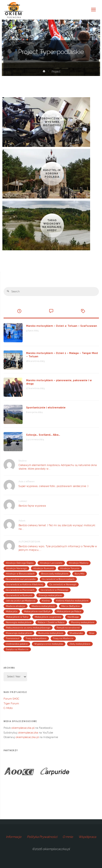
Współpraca (87, 837)
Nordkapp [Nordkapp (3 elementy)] (73, 617)
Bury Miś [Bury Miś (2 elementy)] (80, 574)
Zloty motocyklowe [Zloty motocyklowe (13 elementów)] (80, 644)
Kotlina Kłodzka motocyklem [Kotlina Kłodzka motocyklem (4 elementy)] (72, 601)
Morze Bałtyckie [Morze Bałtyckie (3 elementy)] (71, 606)
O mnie (68, 837)
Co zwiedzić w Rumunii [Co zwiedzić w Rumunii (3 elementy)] (19, 595)
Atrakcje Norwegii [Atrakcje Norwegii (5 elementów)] (16, 568)
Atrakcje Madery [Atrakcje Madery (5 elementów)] (79, 563)
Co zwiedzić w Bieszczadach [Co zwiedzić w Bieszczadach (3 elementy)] (58, 579)
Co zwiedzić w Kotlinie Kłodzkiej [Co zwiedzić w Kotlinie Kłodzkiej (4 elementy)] (24, 584)
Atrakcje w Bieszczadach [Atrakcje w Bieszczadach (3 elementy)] (20, 574)
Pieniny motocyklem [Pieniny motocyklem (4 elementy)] (83, 622)
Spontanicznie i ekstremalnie (46, 408)
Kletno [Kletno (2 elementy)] (46, 601)
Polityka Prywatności (42, 837)
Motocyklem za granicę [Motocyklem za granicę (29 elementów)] (48, 617)
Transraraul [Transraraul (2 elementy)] (13, 638)
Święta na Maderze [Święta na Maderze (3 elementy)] (17, 649)
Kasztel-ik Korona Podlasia (52, 174)
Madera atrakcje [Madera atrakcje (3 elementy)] (16, 606)
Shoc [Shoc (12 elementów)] (92, 633)
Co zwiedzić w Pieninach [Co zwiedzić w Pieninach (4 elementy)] (20, 590)
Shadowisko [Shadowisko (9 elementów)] (76, 633)
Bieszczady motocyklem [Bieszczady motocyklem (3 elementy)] (55, 574)
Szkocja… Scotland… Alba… (43, 435)
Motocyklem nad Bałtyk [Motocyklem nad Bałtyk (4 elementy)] (37, 611)
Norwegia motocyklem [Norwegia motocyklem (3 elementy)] (19, 622)
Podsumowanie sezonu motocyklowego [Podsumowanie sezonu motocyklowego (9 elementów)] (28, 628)
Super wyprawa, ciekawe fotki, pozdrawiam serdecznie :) (53, 486)
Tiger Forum (11, 704)
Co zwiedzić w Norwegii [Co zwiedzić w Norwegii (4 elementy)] (63, 584)
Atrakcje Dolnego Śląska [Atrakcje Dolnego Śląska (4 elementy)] (20, 563)
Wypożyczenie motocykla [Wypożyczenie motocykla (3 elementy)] (49, 644)
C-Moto (8, 708)
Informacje (14, 837)
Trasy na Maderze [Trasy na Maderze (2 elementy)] (63, 638)
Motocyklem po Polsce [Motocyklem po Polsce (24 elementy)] (69, 611)
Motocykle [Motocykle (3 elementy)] (12, 611)
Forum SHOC (11, 699)
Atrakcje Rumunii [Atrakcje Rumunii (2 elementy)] (44, 568)
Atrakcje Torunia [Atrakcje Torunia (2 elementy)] (70, 568)
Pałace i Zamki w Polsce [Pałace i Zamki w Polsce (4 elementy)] (51, 622)
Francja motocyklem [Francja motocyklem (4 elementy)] (50, 595)
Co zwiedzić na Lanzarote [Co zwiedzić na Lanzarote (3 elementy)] (21, 579)
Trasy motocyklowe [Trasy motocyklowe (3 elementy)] (36, 638)
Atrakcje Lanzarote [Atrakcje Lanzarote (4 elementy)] (51, 563)
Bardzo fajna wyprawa (32, 506)
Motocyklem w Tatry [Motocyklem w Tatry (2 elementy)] (17, 617)
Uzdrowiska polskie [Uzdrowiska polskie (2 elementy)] (17, 644)
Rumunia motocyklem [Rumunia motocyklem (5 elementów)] (51, 633)
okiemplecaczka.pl (23, 728)
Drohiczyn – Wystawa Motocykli (52, 122)
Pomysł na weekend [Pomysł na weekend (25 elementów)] (68, 628)
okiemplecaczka (28, 733)
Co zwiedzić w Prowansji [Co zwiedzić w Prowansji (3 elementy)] (55, 590)
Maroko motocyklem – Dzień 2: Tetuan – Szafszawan (62, 326)
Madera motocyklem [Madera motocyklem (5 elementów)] (43, 606)
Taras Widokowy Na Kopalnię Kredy (52, 225)
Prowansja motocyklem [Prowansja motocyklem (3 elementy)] (19, 633)
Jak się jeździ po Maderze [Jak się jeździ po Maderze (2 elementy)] (21, 601)
